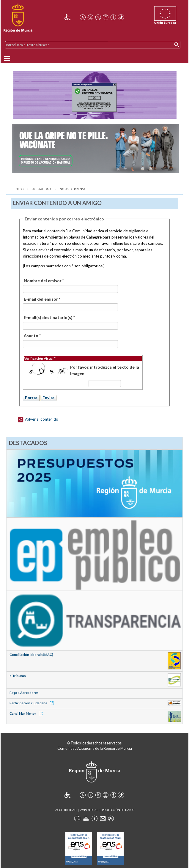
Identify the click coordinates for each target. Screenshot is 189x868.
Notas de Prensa (73, 189)
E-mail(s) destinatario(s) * (49, 317)
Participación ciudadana (33, 703)
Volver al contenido (38, 419)
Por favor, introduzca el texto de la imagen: (105, 370)
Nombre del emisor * (44, 281)
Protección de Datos (118, 810)
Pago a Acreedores (24, 693)
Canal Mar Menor (27, 713)
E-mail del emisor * (42, 299)
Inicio (19, 189)
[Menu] (7, 59)
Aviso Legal (89, 810)
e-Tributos (18, 676)
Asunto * (32, 336)
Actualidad (42, 189)
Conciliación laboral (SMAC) (31, 655)
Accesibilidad (66, 810)
